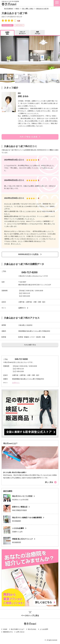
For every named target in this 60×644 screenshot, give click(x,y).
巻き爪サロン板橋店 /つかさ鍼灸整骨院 (27, 518)
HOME (5, 629)
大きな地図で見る (30, 345)
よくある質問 (44, 629)
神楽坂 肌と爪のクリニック (23, 539)
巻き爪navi (9, 4)
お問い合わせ (20, 632)
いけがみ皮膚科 (18, 528)
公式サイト (22, 308)
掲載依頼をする (8, 632)
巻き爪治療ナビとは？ (18, 629)
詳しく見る (49, 482)
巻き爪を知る (32, 629)
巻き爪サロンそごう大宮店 (22, 496)
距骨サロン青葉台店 (20, 507)
